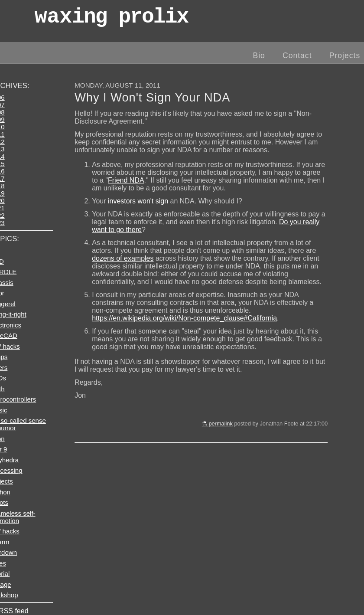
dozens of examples (123, 258)
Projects (345, 56)
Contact (297, 56)
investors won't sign (138, 201)
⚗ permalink (217, 424)
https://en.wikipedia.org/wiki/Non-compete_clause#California (184, 318)
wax (111, 19)
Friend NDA (126, 180)
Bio (259, 56)
